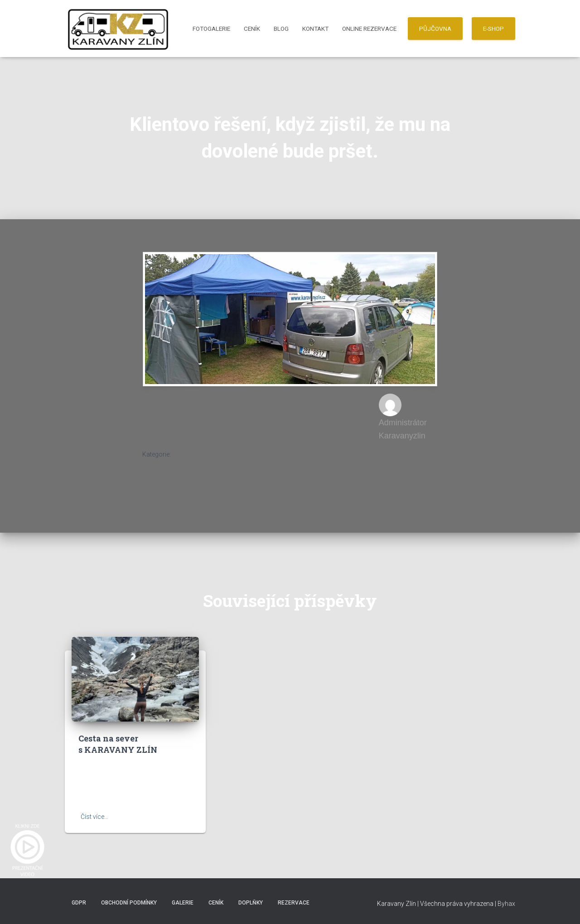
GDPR (79, 903)
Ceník (252, 29)
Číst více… (94, 817)
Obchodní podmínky (129, 903)
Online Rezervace (369, 29)
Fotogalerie (211, 29)
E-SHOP (493, 29)
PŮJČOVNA (435, 29)
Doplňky (251, 903)
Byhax (506, 904)
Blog (281, 29)
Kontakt (315, 29)
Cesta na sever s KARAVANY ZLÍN (118, 744)
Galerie (183, 903)
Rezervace (294, 903)
